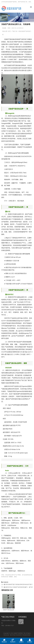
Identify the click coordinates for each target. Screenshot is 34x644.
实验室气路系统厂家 (19, 633)
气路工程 (15, 31)
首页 (9, 31)
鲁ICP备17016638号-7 (16, 635)
